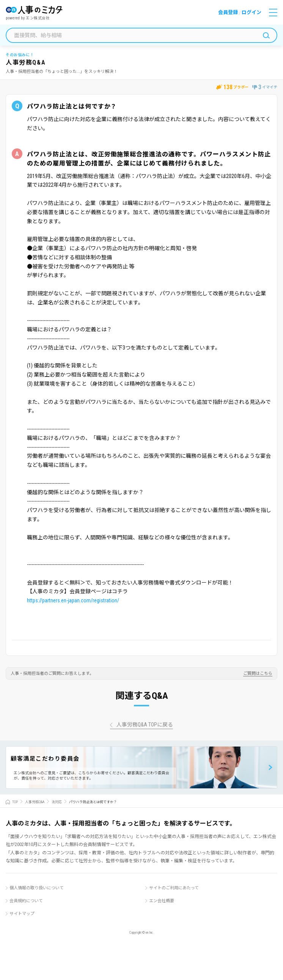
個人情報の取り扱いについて (37, 888)
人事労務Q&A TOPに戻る (145, 725)
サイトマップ (22, 914)
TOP (15, 802)
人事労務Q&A (35, 802)
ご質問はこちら (258, 674)
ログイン (252, 12)
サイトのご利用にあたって (174, 888)
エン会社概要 (162, 901)
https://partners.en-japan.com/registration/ (73, 600)
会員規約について (26, 901)
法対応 (57, 802)
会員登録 (228, 12)
